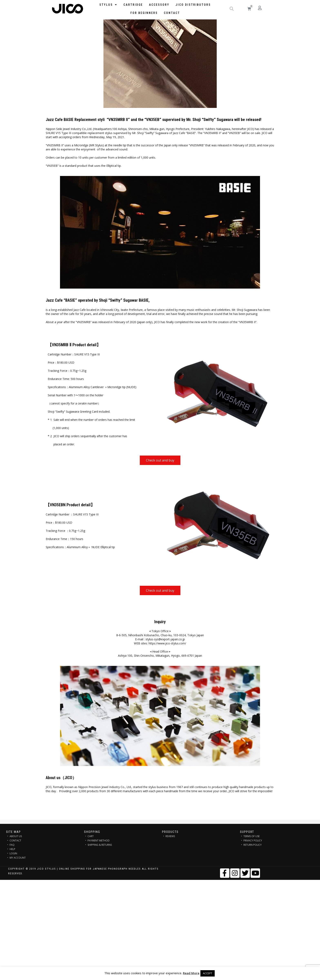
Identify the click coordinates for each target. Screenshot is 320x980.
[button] (232, 9)
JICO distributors (193, 5)
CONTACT (15, 841)
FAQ (12, 845)
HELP (12, 849)
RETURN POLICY (253, 845)
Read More (191, 973)
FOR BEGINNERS (144, 13)
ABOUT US (16, 836)
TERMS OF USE (252, 836)
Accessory (159, 5)
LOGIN (13, 853)
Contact (172, 13)
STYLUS (108, 5)
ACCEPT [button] (208, 973)
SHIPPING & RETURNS (100, 845)
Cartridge (133, 5)
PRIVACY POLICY (253, 841)
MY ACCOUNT (18, 858)
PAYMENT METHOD (99, 841)
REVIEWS (170, 836)
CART (91, 836)
